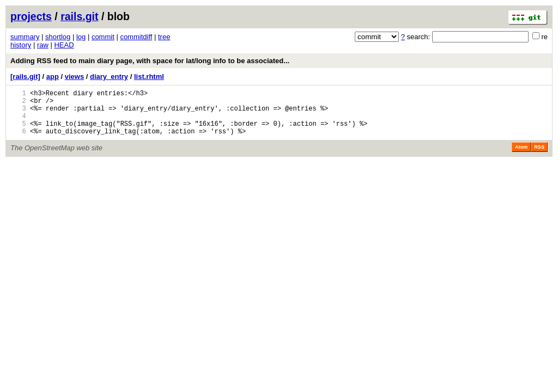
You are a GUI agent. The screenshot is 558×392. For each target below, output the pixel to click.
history (21, 45)
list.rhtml (149, 76)
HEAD (64, 45)
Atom (521, 157)
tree (164, 37)
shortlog (58, 37)
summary (25, 37)
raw (43, 45)
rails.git (79, 16)
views (74, 76)
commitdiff (136, 37)
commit (103, 37)
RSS (539, 157)
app (53, 76)
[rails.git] (25, 76)
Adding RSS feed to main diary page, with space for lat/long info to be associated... (150, 61)
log (81, 37)
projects (31, 16)
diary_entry (109, 76)
